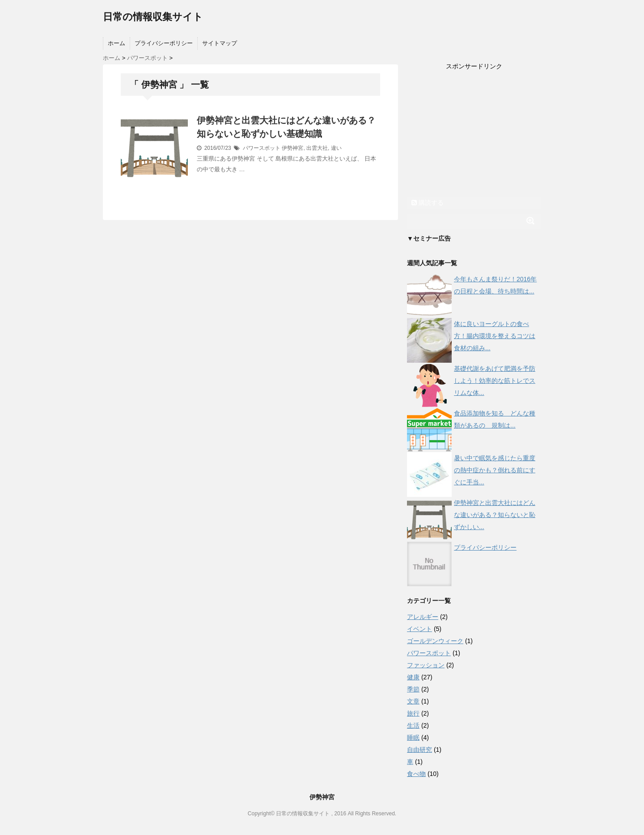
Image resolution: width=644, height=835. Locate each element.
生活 (413, 725)
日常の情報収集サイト (153, 17)
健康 (413, 677)
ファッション (426, 665)
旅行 (413, 713)
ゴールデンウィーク (435, 641)
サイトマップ (220, 43)
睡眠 (413, 738)
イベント (419, 629)
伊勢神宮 (292, 148)
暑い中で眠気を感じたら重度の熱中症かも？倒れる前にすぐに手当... (495, 470)
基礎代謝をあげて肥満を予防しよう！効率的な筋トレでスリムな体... (495, 381)
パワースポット (262, 148)
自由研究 (419, 750)
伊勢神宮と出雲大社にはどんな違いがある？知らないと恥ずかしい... (495, 515)
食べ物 (416, 774)
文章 (413, 701)
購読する (428, 203)
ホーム (117, 43)
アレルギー (423, 617)
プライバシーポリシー (164, 43)
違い (336, 148)
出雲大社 (317, 148)
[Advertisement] (474, 135)
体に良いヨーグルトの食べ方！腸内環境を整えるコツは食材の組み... (495, 336)
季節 (413, 689)
